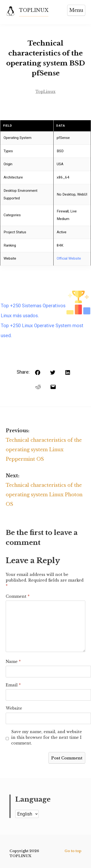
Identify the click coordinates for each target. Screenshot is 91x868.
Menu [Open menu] (76, 10)
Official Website (69, 258)
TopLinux (45, 92)
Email (13, 685)
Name (13, 661)
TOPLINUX (34, 10)
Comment (18, 596)
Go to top (73, 851)
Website (14, 708)
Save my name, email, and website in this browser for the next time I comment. (47, 737)
